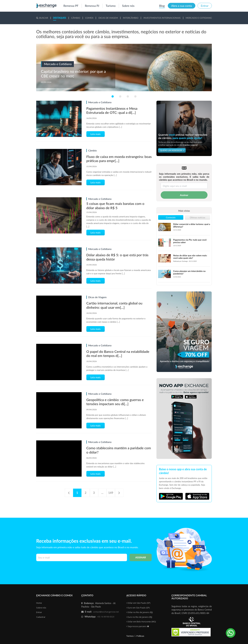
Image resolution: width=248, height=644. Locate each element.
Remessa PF (71, 6)
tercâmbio (131, 18)
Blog (162, 6)
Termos (130, 636)
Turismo (111, 6)
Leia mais (96, 134)
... (102, 493)
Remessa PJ (92, 6)
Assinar (184, 195)
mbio (76, 18)
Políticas (140, 636)
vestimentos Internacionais (162, 18)
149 (111, 493)
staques (60, 18)
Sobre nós (128, 6)
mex (89, 18)
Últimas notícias (198, 217)
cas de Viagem (108, 18)
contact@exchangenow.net (106, 612)
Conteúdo (171, 217)
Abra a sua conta (181, 6)
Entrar (205, 6)
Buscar (42, 18)
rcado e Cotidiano (199, 18)
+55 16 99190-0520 (106, 617)
